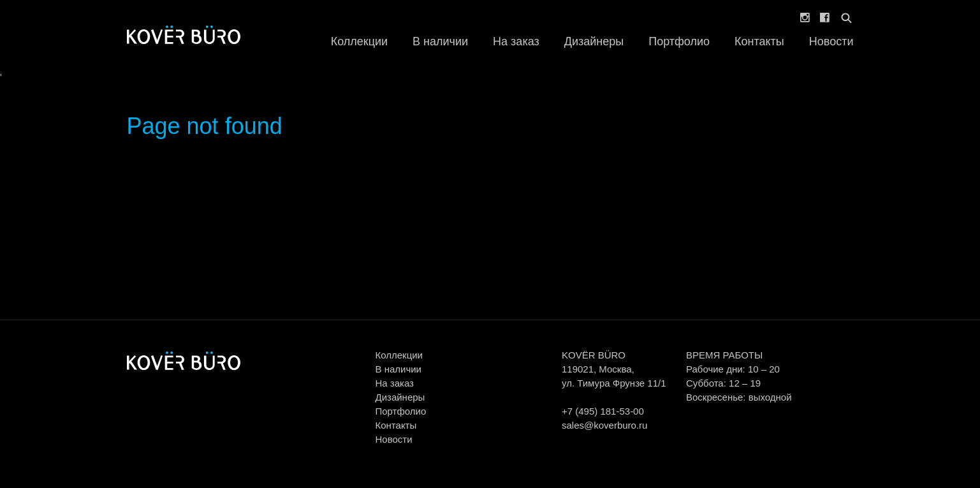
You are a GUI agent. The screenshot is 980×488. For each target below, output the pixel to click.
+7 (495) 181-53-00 (603, 411)
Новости (831, 41)
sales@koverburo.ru (604, 425)
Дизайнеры (594, 41)
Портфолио (679, 41)
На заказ (516, 41)
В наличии (440, 41)
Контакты (759, 41)
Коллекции (359, 41)
